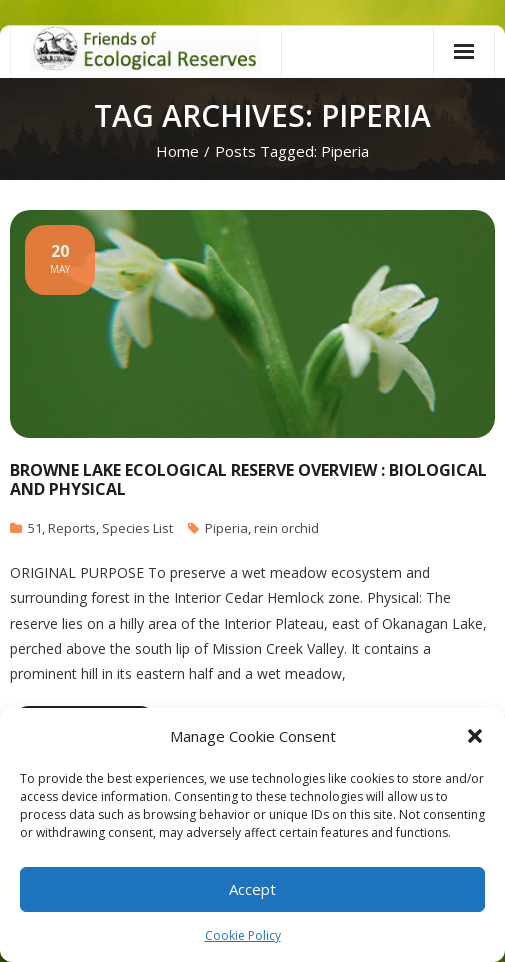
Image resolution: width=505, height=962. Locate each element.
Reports (72, 528)
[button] (475, 736)
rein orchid (286, 528)
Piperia (226, 528)
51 (35, 528)
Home (177, 151)
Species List (137, 528)
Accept (252, 889)
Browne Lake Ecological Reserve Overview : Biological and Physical (248, 479)
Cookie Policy (243, 935)
